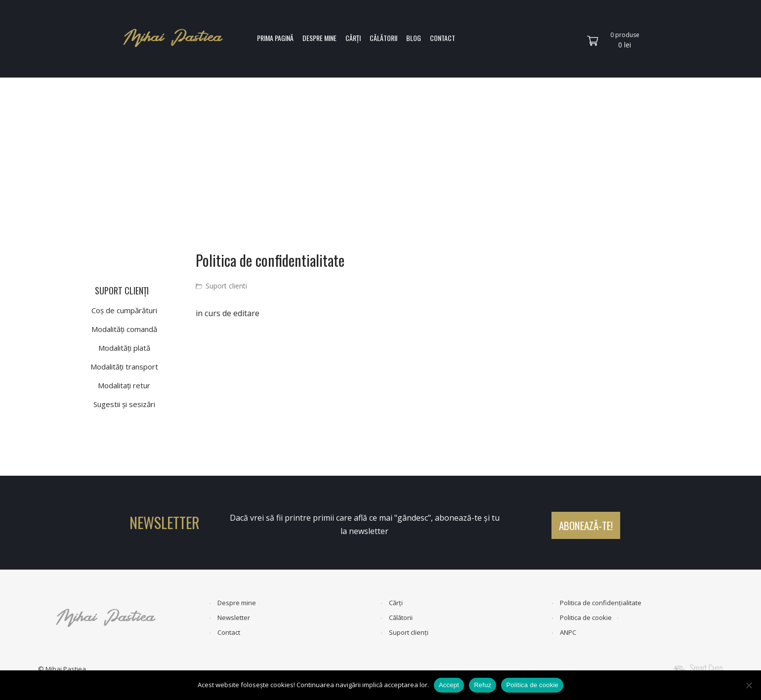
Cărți (396, 603)
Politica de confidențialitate (601, 603)
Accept (449, 685)
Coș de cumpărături (124, 310)
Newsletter (234, 618)
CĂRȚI (353, 38)
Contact (229, 632)
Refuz (483, 685)
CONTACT (443, 38)
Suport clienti (226, 286)
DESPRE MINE (319, 38)
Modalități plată (124, 348)
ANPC (568, 632)
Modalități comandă (124, 329)
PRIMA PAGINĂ (275, 38)
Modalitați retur (124, 385)
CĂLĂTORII (383, 38)
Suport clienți (409, 632)
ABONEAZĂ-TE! (586, 525)
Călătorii (401, 618)
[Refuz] (749, 685)
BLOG (414, 38)
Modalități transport (124, 367)
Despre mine (237, 603)
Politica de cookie (586, 618)
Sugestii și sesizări (124, 404)
